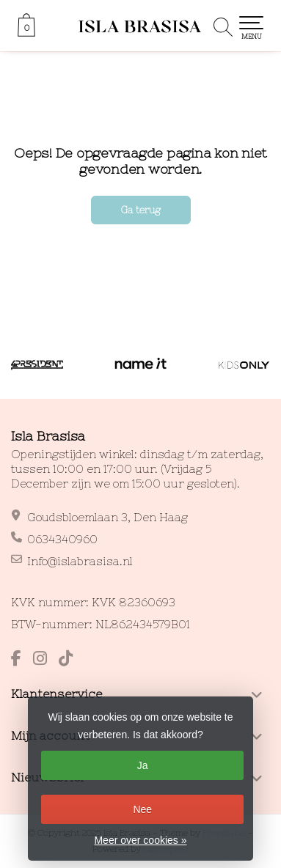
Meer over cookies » (140, 840)
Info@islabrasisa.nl (80, 561)
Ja (143, 765)
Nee (142, 809)
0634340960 (62, 539)
